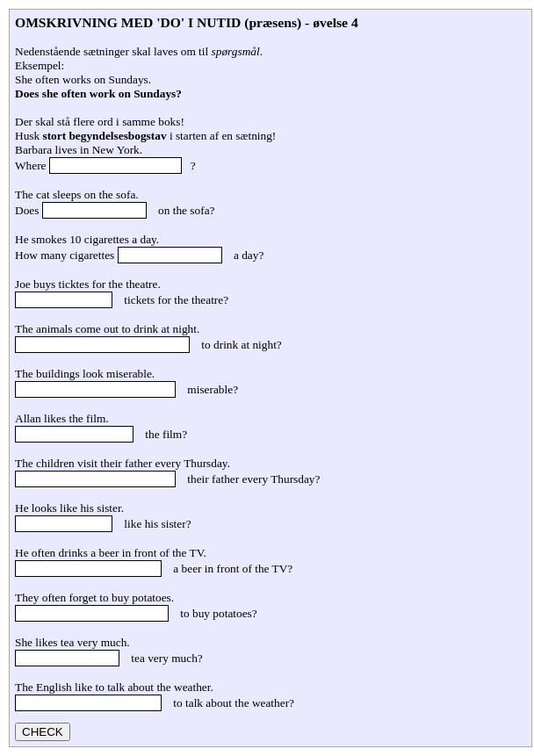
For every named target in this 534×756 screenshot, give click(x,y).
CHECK (43, 732)
